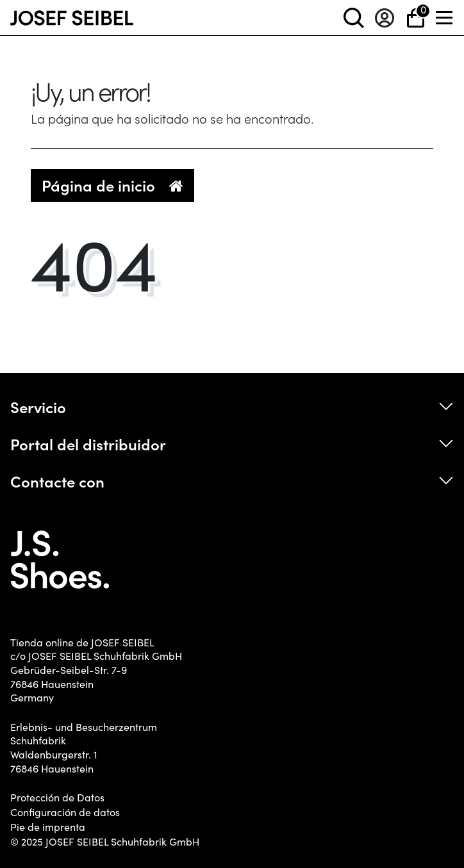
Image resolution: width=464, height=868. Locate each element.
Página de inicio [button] (112, 185)
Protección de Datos (57, 798)
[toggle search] (354, 18)
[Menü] (445, 18)
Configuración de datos (65, 812)
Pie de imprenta (48, 827)
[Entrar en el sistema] (385, 18)
